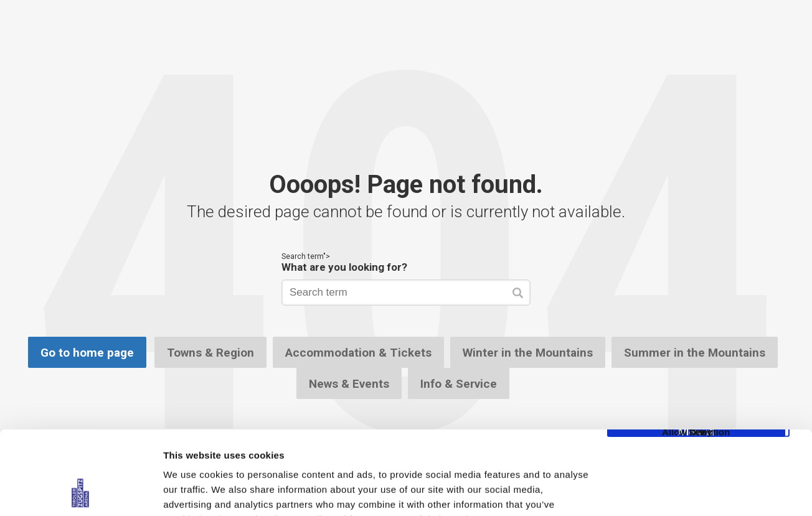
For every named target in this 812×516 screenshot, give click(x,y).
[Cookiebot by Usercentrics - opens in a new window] (81, 492)
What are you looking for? (344, 267)
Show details (654, 491)
